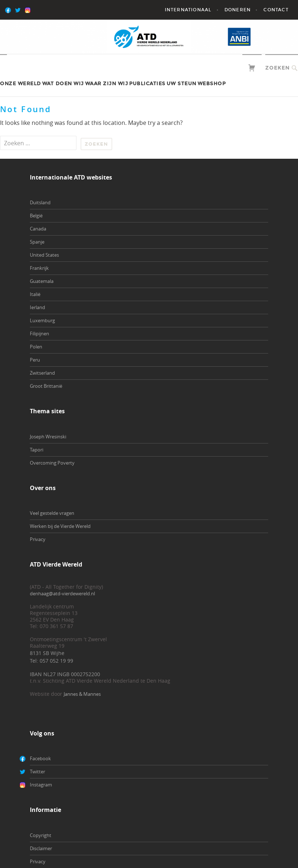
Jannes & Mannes (82, 694)
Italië (35, 294)
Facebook (40, 758)
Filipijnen (39, 334)
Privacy (38, 539)
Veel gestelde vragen (52, 513)
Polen (36, 347)
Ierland (37, 307)
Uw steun (182, 84)
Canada (38, 229)
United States (44, 255)
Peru (35, 360)
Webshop (212, 84)
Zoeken (277, 68)
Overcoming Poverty (52, 463)
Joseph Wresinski (48, 437)
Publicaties (147, 84)
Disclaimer (41, 848)
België (36, 216)
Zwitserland (42, 373)
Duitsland (40, 202)
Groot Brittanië (46, 386)
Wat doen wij (63, 84)
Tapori (37, 450)
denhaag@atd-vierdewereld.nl (62, 593)
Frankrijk (39, 268)
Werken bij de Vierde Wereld (60, 526)
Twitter (37, 772)
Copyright (41, 835)
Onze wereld (21, 84)
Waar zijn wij (107, 84)
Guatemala (42, 281)
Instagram (41, 785)
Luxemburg (42, 320)
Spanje (37, 242)
